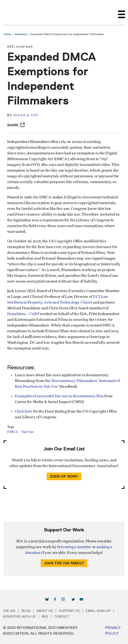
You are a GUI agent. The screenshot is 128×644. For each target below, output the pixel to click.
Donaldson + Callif (23, 314)
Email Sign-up (98, 611)
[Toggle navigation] (122, 12)
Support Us (69, 611)
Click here (24, 411)
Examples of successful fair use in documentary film (59, 396)
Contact (62, 617)
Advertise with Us (19, 617)
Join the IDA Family (64, 563)
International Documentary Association (11, 12)
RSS (45, 617)
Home (7, 34)
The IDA (9, 611)
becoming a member (74, 547)
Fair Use (28, 432)
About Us (45, 611)
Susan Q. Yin (26, 115)
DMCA (12, 432)
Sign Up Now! (64, 476)
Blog (26, 611)
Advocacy (21, 34)
